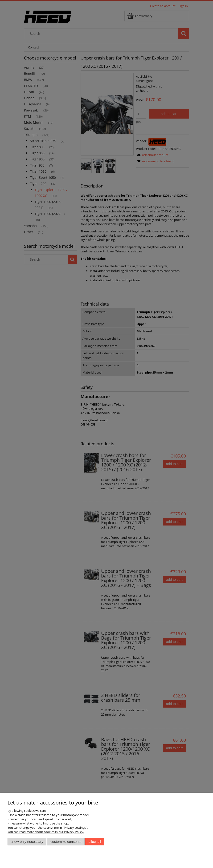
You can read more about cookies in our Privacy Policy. (46, 832)
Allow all (95, 842)
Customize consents (66, 842)
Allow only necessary (27, 842)
